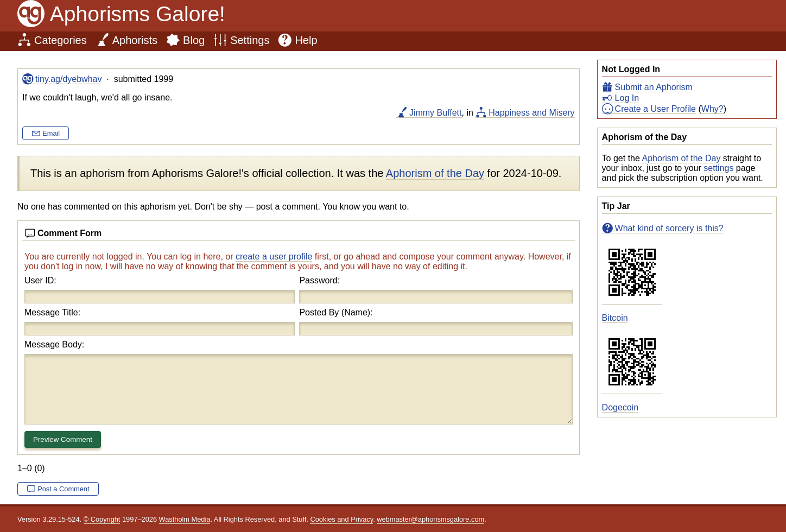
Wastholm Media (185, 519)
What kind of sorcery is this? (669, 228)
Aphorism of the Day (681, 158)
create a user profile (274, 256)
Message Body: (54, 344)
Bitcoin (615, 318)
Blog (194, 40)
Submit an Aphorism (654, 87)
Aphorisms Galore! (138, 14)
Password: (319, 280)
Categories (61, 40)
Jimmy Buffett (436, 113)
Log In (627, 98)
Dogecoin (620, 407)
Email (51, 133)
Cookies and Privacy (341, 519)
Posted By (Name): (336, 312)
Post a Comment (63, 489)
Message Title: (52, 312)
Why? (712, 109)
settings (718, 168)
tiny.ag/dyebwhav (68, 79)
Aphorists (135, 40)
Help (306, 40)
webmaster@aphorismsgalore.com (430, 519)
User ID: (40, 280)
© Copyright (102, 519)
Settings (250, 40)
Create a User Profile (655, 109)
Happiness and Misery (531, 113)
